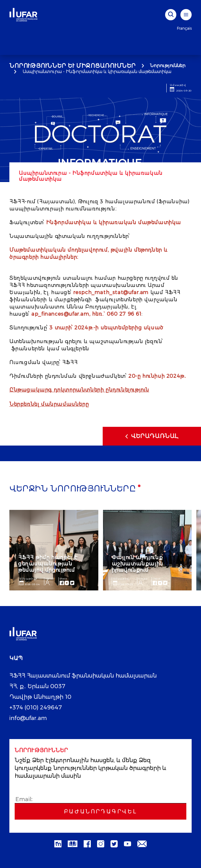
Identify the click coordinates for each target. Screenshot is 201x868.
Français (184, 28)
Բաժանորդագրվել (100, 811)
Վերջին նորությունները (73, 489)
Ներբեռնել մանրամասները (49, 404)
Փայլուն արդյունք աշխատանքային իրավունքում (137, 564)
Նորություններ (168, 66)
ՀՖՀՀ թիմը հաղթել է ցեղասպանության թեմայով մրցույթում (48, 564)
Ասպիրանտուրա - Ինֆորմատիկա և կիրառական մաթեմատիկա (97, 72)
